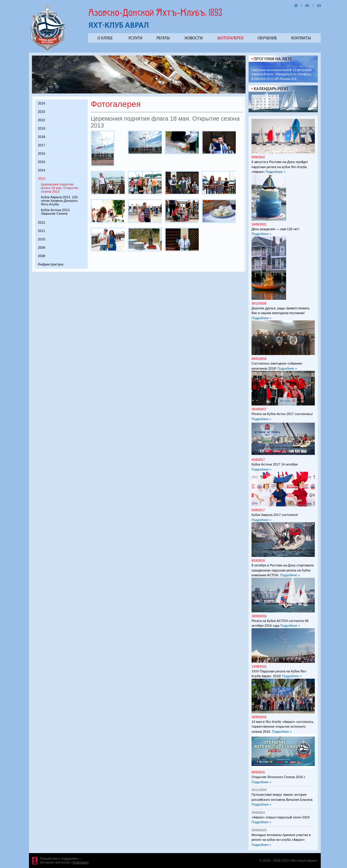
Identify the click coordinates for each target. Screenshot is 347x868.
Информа (80, 862)
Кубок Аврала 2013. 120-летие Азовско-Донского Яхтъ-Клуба (60, 201)
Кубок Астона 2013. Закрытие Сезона (56, 212)
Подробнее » (275, 172)
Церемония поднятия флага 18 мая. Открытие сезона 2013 (60, 188)
